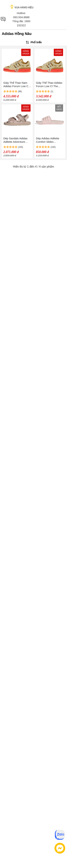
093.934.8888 (21, 17)
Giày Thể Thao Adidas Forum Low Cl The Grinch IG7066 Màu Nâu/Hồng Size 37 (49, 85)
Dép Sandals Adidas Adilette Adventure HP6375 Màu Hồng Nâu (15, 140)
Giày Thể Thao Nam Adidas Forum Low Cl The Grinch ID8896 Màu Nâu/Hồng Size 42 (16, 85)
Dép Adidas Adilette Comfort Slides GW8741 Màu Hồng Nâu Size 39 (48, 140)
